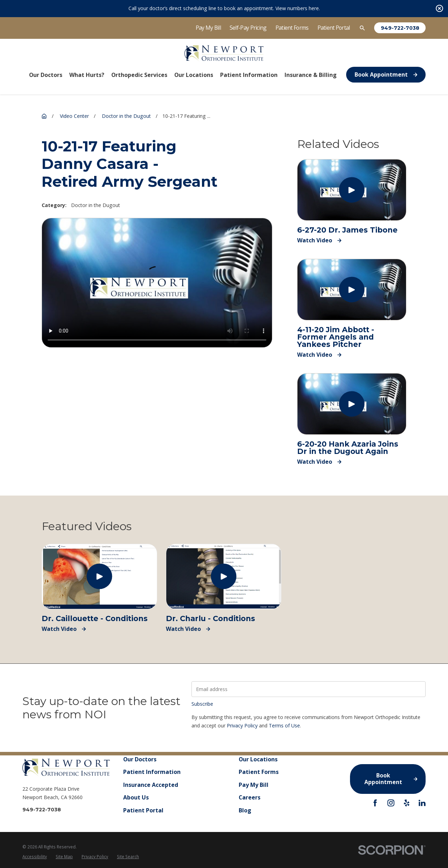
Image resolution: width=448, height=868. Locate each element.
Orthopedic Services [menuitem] (139, 75)
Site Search (128, 856)
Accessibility (35, 856)
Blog (245, 810)
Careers (250, 798)
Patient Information (152, 772)
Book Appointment (386, 74)
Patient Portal (334, 28)
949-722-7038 (400, 28)
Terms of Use (284, 725)
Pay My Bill (208, 28)
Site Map (64, 856)
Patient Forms (292, 28)
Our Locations (258, 759)
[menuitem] (35, 857)
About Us (136, 798)
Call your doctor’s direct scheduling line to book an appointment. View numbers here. (224, 8)
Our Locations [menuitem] (194, 75)
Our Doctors (140, 759)
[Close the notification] (439, 9)
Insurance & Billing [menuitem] (311, 75)
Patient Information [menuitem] (249, 75)
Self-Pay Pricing (248, 28)
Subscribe (202, 704)
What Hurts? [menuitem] (87, 75)
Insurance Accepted (151, 785)
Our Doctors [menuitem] (46, 75)
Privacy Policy (242, 725)
